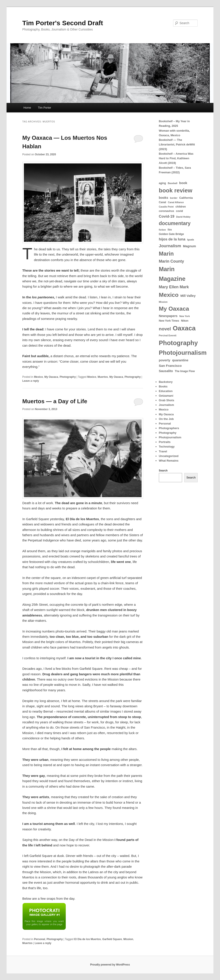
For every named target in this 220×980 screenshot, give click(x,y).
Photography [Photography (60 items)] (178, 343)
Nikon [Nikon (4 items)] (185, 321)
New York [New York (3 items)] (185, 316)
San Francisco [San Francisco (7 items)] (170, 366)
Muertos (103, 377)
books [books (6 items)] (164, 198)
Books (163, 386)
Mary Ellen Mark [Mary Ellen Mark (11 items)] (174, 287)
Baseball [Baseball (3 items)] (173, 183)
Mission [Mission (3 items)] (163, 302)
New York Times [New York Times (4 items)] (169, 321)
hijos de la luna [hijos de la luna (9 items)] (172, 239)
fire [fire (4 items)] (170, 230)
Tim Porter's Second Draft (63, 23)
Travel (163, 451)
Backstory (166, 382)
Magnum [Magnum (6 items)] (190, 246)
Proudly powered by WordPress (110, 965)
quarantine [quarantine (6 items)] (180, 360)
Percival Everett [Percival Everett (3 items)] (168, 335)
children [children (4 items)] (181, 207)
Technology (167, 447)
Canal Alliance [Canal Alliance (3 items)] (176, 202)
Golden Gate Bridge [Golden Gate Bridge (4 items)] (171, 234)
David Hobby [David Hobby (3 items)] (183, 217)
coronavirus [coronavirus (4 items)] (167, 211)
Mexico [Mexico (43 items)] (169, 295)
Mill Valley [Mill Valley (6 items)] (188, 296)
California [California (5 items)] (186, 198)
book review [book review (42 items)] (176, 190)
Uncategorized (169, 456)
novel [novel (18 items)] (165, 329)
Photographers (169, 428)
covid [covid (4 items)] (179, 211)
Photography (68, 377)
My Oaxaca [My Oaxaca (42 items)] (174, 309)
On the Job (166, 419)
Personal (40, 939)
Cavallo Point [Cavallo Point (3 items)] (166, 207)
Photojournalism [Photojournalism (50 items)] (183, 353)
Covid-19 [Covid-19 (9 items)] (167, 216)
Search (163, 471)
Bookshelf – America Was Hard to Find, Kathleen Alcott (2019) (176, 158)
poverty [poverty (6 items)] (165, 360)
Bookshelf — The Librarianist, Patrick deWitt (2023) (177, 144)
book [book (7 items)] (183, 183)
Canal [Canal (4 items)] (162, 202)
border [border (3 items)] (174, 198)
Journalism (166, 405)
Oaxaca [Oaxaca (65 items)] (184, 328)
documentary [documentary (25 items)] (175, 223)
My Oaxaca (51, 377)
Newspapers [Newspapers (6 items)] (168, 316)
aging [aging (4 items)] (162, 183)
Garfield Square (112, 939)
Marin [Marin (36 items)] (166, 254)
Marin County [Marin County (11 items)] (171, 261)
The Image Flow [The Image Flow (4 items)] (185, 371)
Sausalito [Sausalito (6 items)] (166, 371)
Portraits (165, 442)
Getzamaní (166, 396)
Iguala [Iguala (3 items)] (191, 240)
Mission (128, 939)
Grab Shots (167, 400)
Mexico (38, 377)
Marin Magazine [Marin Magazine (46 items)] (172, 274)
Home (27, 108)
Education (166, 391)
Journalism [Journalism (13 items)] (170, 246)
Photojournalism (170, 437)
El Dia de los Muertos (88, 939)
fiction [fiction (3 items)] (162, 230)
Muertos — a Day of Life (55, 401)
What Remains (169, 461)
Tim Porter (44, 108)
